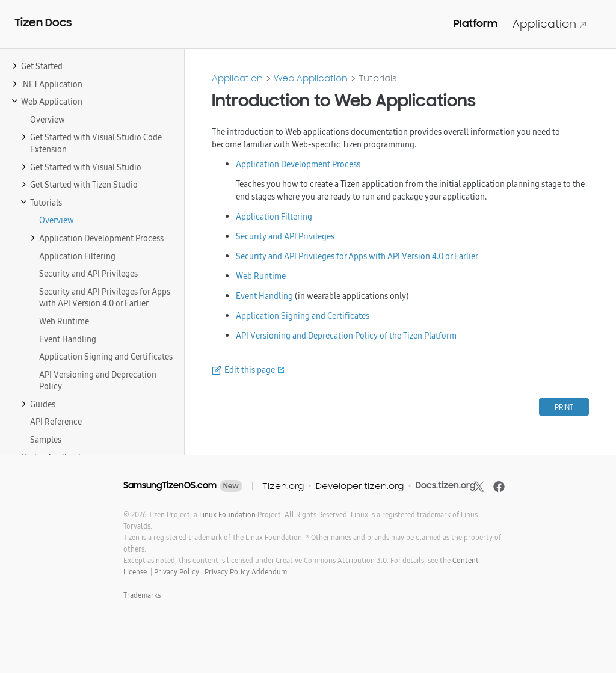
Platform (476, 23)
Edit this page (250, 370)
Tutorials (378, 78)
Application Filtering (274, 217)
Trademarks (142, 595)
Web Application (311, 78)
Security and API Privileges (285, 236)
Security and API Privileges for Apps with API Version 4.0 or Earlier (357, 256)
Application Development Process (298, 164)
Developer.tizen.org (360, 486)
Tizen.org (283, 486)
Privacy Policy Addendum (246, 572)
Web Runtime (261, 276)
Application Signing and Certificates (303, 316)
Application (550, 24)
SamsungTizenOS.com (170, 485)
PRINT (564, 407)
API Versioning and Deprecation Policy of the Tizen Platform (346, 336)
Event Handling (264, 296)
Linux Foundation (227, 515)
